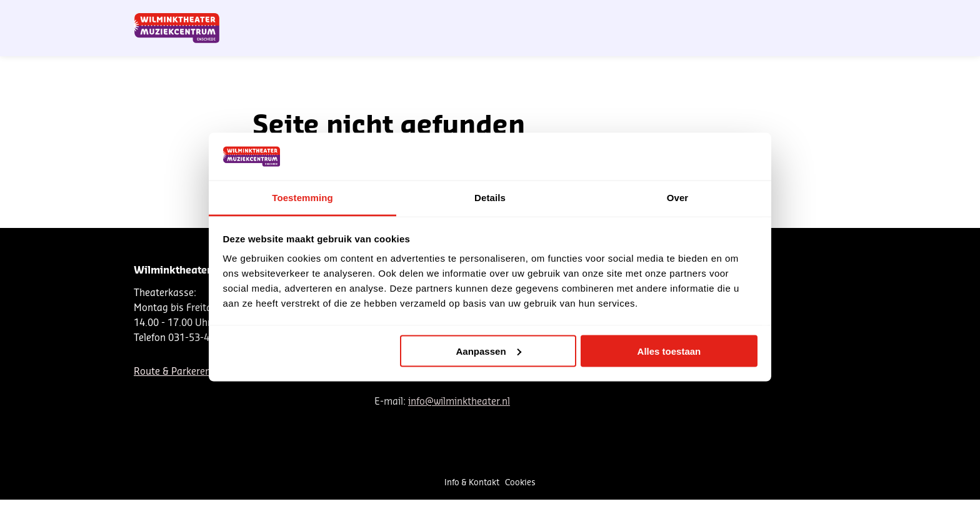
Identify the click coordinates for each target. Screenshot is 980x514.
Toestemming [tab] (302, 198)
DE (647, 14)
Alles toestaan (669, 351)
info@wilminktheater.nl (459, 402)
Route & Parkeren (172, 372)
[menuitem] (806, 44)
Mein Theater (785, 14)
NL (626, 14)
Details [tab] (490, 198)
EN (668, 14)
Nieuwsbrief (587, 14)
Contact (700, 14)
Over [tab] (678, 198)
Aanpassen (489, 351)
